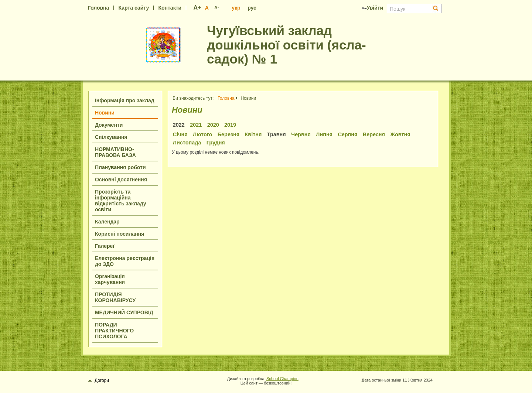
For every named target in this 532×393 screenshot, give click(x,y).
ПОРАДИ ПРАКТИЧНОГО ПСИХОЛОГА (114, 331)
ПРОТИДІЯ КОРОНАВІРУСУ (115, 297)
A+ (197, 8)
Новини (105, 113)
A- (217, 8)
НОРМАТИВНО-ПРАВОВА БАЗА (115, 152)
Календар (107, 222)
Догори (99, 380)
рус (252, 8)
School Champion (282, 379)
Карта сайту (134, 8)
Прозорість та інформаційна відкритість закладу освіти (121, 201)
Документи (109, 125)
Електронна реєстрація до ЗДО (125, 261)
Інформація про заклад (125, 100)
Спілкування (111, 137)
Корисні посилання (120, 234)
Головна (99, 8)
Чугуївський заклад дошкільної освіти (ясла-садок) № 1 (287, 45)
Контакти (170, 8)
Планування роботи (120, 167)
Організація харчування (110, 279)
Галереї (105, 246)
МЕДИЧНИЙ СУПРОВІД (124, 312)
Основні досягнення (121, 180)
